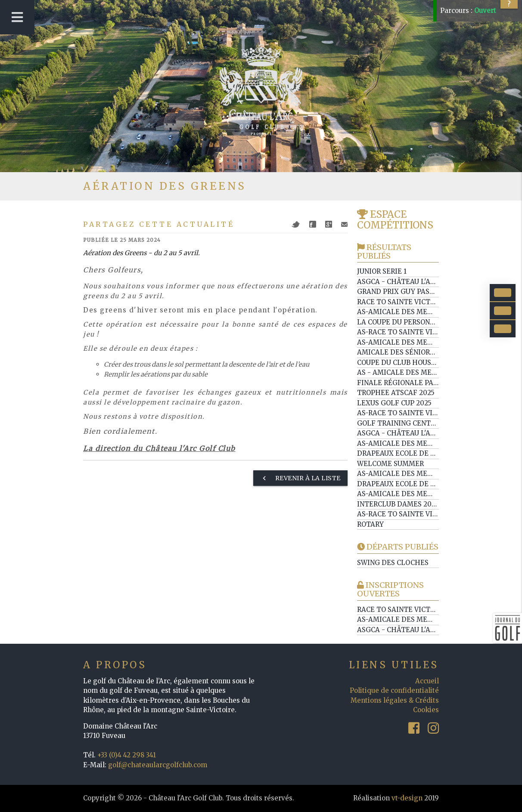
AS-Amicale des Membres (404, 312)
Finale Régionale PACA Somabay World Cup (438, 383)
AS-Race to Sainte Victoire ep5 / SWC (425, 514)
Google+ (329, 224)
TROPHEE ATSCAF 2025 (396, 393)
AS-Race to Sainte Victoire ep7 (414, 332)
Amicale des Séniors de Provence (419, 352)
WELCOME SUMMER (390, 464)
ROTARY (370, 524)
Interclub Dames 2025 (398, 504)
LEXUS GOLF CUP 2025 (394, 403)
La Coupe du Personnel (400, 322)
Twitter (296, 224)
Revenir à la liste (300, 478)
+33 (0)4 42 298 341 (127, 755)
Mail (344, 224)
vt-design (407, 798)
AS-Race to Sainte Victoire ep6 (414, 413)
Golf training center (398, 423)
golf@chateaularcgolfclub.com (158, 765)
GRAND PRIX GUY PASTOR (400, 292)
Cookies (426, 710)
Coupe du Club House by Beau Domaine (429, 363)
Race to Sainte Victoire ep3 (409, 610)
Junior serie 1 (382, 271)
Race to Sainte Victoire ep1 (408, 302)
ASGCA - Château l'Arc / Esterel (416, 433)
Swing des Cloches (393, 563)
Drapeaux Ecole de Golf (403, 453)
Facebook (313, 224)
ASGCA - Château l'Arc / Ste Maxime (423, 630)
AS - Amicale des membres (406, 372)
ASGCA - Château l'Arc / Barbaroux (421, 282)
